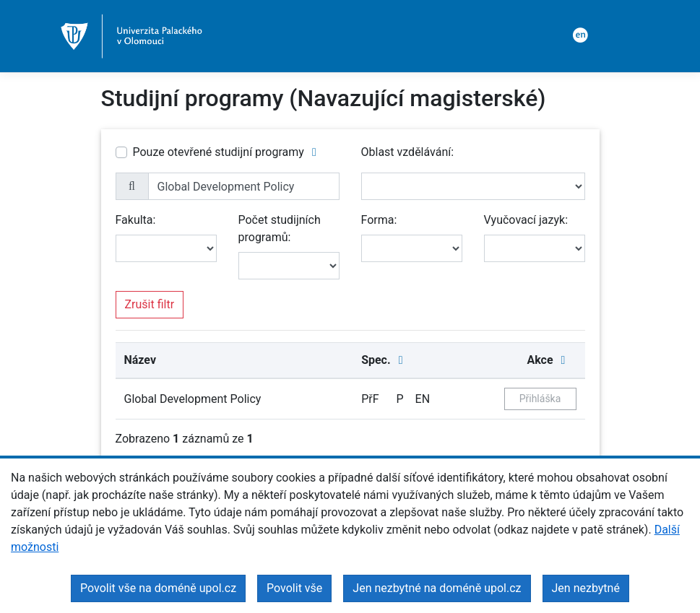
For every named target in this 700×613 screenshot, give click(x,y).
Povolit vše (294, 588)
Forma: (379, 220)
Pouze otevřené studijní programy (219, 152)
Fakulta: (136, 220)
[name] (244, 186)
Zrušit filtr (150, 304)
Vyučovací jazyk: (526, 220)
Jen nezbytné (586, 588)
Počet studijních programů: (280, 229)
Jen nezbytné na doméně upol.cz (437, 588)
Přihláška (540, 399)
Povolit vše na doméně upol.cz (158, 588)
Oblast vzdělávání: (408, 152)
